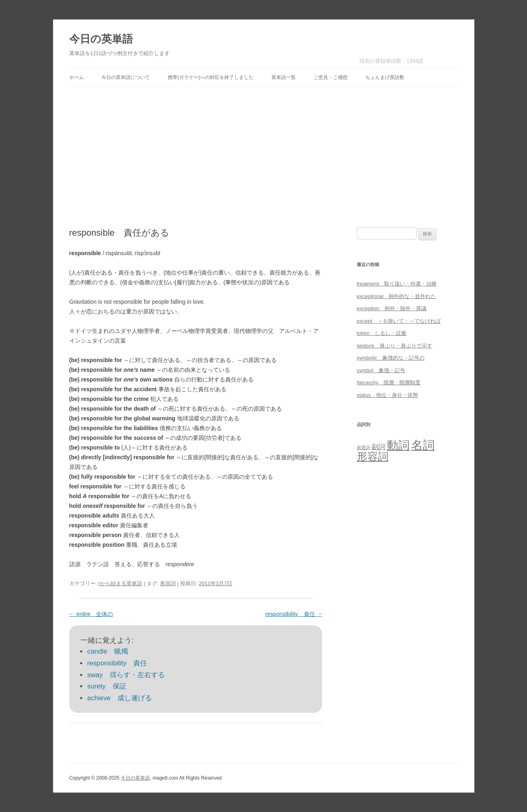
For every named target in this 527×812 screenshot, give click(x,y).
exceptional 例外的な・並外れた (397, 296)
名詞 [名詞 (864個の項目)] (423, 445)
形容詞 (168, 583)
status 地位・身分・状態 (388, 395)
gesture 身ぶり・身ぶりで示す (395, 346)
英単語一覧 (284, 77)
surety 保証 (107, 686)
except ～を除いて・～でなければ (399, 321)
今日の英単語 (101, 39)
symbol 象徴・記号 (381, 370)
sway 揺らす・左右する (126, 675)
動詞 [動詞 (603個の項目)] (398, 445)
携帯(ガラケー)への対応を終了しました (211, 77)
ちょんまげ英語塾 (385, 77)
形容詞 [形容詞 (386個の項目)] (373, 456)
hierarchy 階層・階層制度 (389, 383)
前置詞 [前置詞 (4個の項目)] (364, 448)
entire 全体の (91, 614)
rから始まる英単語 (120, 583)
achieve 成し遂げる (119, 698)
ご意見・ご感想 (331, 77)
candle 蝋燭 (107, 651)
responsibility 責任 (294, 614)
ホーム (77, 77)
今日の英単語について (126, 77)
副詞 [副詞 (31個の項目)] (378, 447)
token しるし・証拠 (382, 333)
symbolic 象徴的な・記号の (391, 358)
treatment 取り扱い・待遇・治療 (397, 284)
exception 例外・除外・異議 (392, 308)
